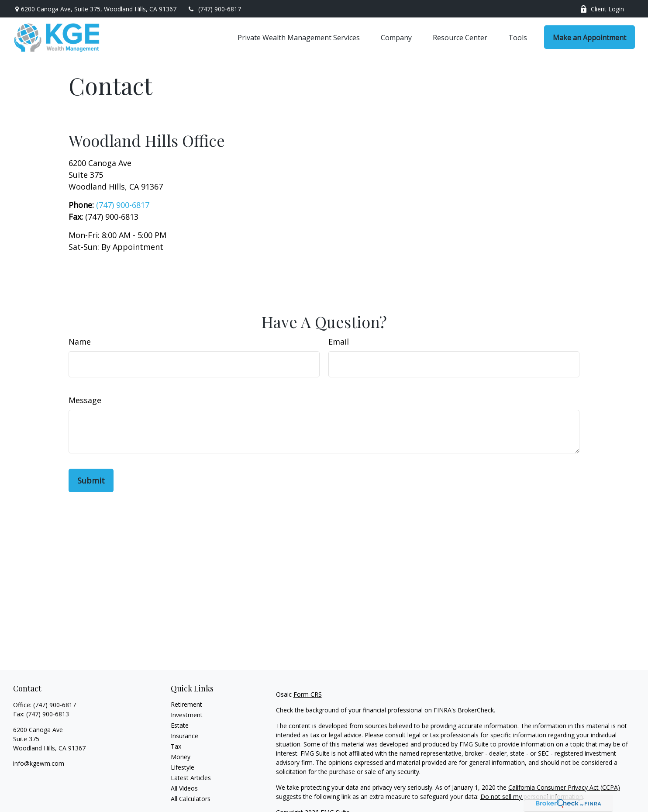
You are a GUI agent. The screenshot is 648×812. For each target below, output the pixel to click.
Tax (176, 746)
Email (339, 342)
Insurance (184, 736)
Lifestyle (183, 767)
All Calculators (191, 799)
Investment (187, 715)
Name (80, 342)
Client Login (602, 9)
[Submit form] (91, 480)
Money (181, 757)
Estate (180, 725)
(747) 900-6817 (214, 9)
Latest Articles (191, 778)
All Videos (184, 788)
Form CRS (308, 694)
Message (85, 400)
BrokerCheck (476, 710)
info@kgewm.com (39, 763)
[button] (299, 37)
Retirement (186, 704)
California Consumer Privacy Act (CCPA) (564, 787)
